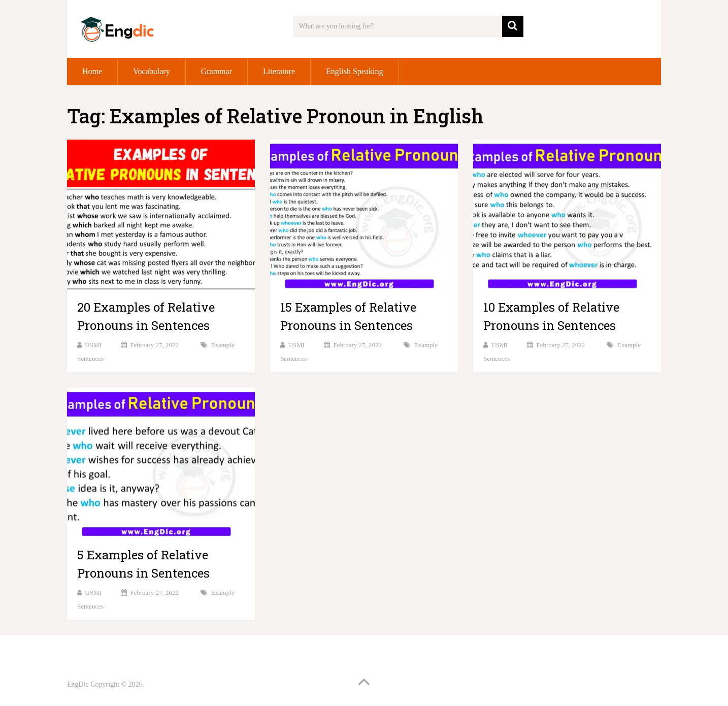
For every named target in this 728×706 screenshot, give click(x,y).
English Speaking (354, 71)
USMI (93, 345)
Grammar (217, 71)
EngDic (78, 684)
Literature (279, 71)
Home (92, 71)
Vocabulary (152, 71)
